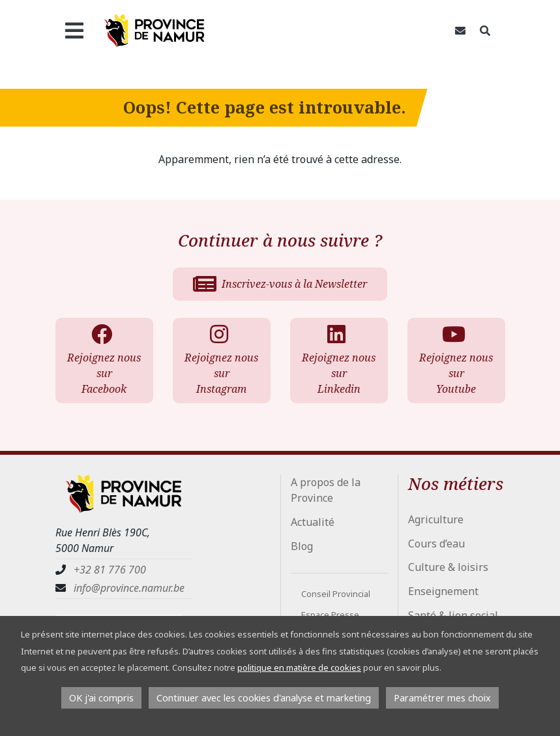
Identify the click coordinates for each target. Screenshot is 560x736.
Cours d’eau (436, 544)
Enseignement (443, 591)
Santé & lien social (453, 615)
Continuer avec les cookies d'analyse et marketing (264, 698)
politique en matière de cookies (299, 667)
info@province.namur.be (129, 588)
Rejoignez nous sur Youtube (456, 360)
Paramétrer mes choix (442, 698)
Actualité (313, 522)
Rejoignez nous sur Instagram (221, 360)
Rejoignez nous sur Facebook (104, 360)
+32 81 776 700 (110, 570)
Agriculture (436, 519)
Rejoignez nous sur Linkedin (338, 360)
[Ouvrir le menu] (75, 31)
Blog (302, 546)
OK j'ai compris (101, 698)
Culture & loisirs (448, 567)
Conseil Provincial (336, 594)
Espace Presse (330, 615)
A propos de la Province (326, 490)
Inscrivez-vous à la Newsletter (280, 284)
